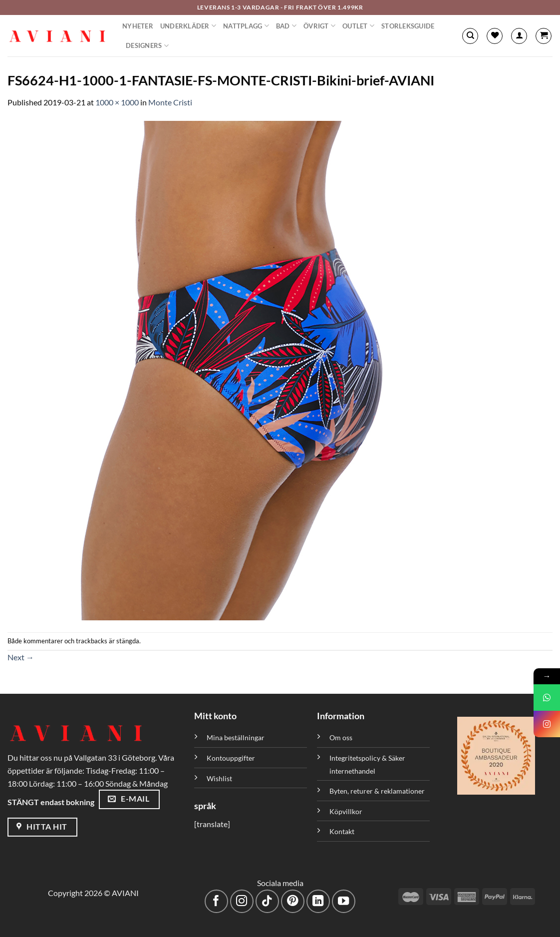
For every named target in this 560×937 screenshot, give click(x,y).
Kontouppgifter (231, 758)
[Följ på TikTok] (267, 901)
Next (21, 657)
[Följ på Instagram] (242, 901)
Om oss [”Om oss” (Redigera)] (341, 737)
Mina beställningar (236, 737)
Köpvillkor (346, 811)
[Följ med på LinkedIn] (318, 901)
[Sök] (470, 36)
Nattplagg (246, 26)
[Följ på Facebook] (216, 901)
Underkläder (188, 26)
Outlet (358, 26)
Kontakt (342, 831)
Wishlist (219, 778)
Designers (147, 46)
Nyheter (138, 26)
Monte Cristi (170, 102)
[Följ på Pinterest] (293, 901)
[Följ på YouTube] (344, 901)
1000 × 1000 (117, 102)
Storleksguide (408, 26)
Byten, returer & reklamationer (377, 791)
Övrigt (319, 26)
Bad (286, 26)
